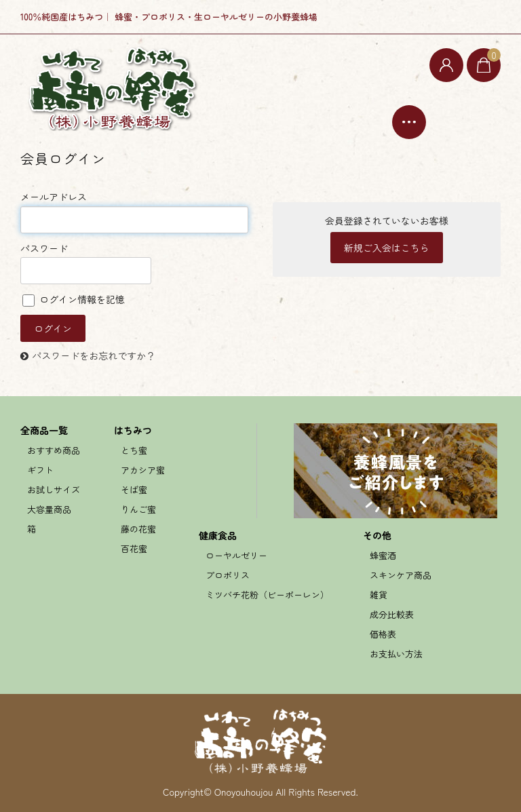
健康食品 (218, 535)
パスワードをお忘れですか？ (94, 355)
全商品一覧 (44, 430)
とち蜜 (134, 450)
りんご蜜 (138, 509)
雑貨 (379, 595)
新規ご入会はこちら (387, 248)
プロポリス (228, 575)
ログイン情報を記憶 (74, 299)
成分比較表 (392, 614)
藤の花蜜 (138, 529)
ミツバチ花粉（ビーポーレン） (267, 595)
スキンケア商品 (401, 575)
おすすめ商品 (54, 450)
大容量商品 (49, 509)
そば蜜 (134, 489)
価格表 (383, 634)
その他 (377, 535)
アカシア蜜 (143, 470)
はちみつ (133, 430)
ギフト (40, 470)
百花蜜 (134, 548)
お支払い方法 (396, 654)
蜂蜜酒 (383, 555)
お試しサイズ (54, 489)
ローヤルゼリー (236, 555)
